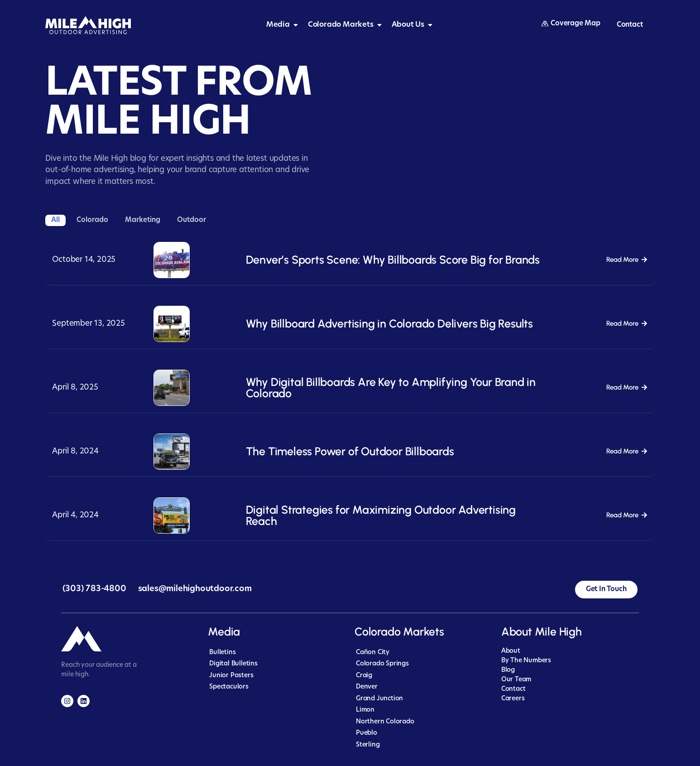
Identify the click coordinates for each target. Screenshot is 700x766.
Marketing (143, 220)
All (55, 220)
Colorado (92, 220)
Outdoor (192, 220)
